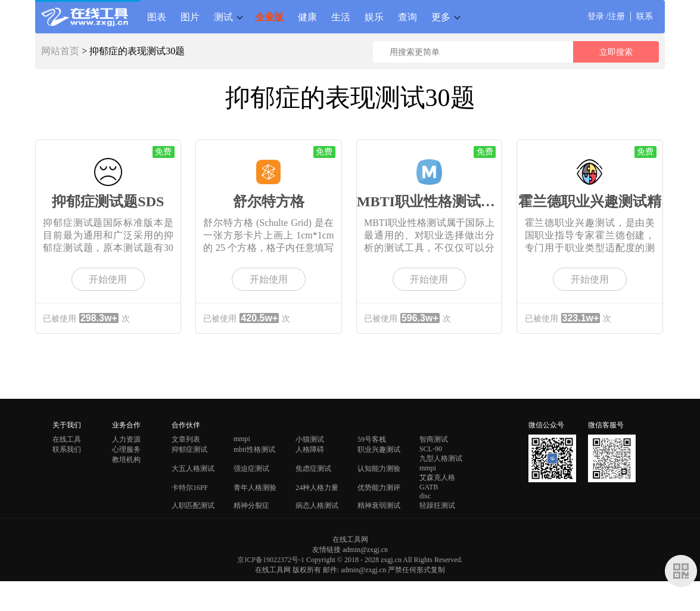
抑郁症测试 (189, 449)
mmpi (242, 439)
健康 (307, 17)
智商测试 (434, 439)
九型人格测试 (441, 458)
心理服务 (126, 449)
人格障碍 (310, 449)
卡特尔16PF (190, 488)
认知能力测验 (379, 469)
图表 (157, 17)
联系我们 (67, 449)
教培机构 (126, 460)
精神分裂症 (251, 505)
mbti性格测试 (254, 449)
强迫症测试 (251, 469)
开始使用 (108, 279)
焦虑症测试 (313, 469)
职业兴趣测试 (379, 449)
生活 (341, 17)
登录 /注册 (606, 16)
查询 (407, 17)
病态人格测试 (317, 505)
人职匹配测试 (193, 505)
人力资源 (126, 439)
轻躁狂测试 (437, 505)
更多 (441, 17)
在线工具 (67, 439)
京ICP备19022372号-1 (271, 560)
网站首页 (60, 51)
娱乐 (374, 17)
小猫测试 (310, 439)
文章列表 (186, 439)
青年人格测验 (255, 488)
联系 (645, 16)
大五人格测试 (193, 469)
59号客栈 (372, 439)
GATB (429, 487)
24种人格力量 (317, 488)
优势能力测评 (379, 488)
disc (425, 496)
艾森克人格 (437, 477)
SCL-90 (431, 449)
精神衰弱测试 (379, 505)
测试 (223, 17)
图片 (190, 17)
